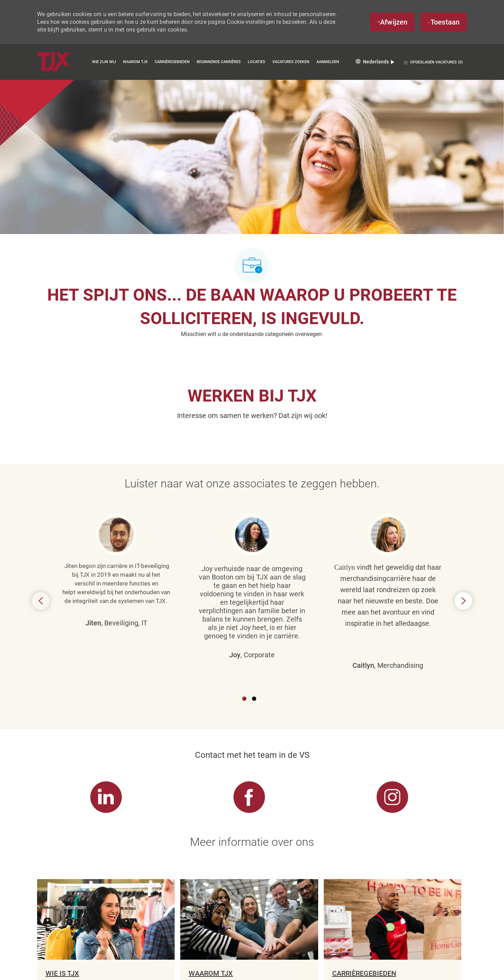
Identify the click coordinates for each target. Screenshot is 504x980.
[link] (106, 677)
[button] (375, 62)
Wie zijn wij (104, 62)
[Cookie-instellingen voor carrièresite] (249, 957)
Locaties (257, 62)
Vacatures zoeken (291, 62)
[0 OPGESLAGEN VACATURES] (433, 62)
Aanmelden (328, 62)
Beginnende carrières (219, 62)
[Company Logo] (55, 62)
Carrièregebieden (172, 62)
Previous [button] (41, 541)
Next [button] (463, 541)
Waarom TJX (135, 62)
